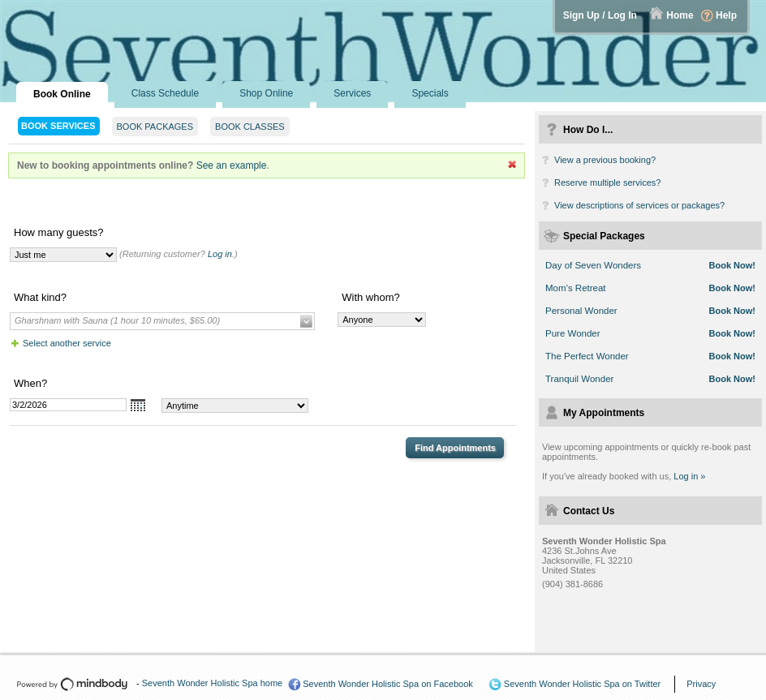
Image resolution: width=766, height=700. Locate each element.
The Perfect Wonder (587, 356)
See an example (232, 165)
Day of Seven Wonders (593, 265)
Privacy (701, 684)
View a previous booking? (605, 160)
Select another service (67, 343)
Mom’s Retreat (576, 288)
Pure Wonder (573, 333)
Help (726, 15)
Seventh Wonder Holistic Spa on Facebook (388, 684)
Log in (220, 254)
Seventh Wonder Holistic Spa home (212, 683)
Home (680, 15)
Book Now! (732, 265)
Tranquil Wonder (579, 379)
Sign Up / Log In (600, 15)
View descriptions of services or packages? (639, 205)
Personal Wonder (581, 311)
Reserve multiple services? (607, 183)
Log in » (689, 476)
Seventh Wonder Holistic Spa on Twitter (582, 684)
